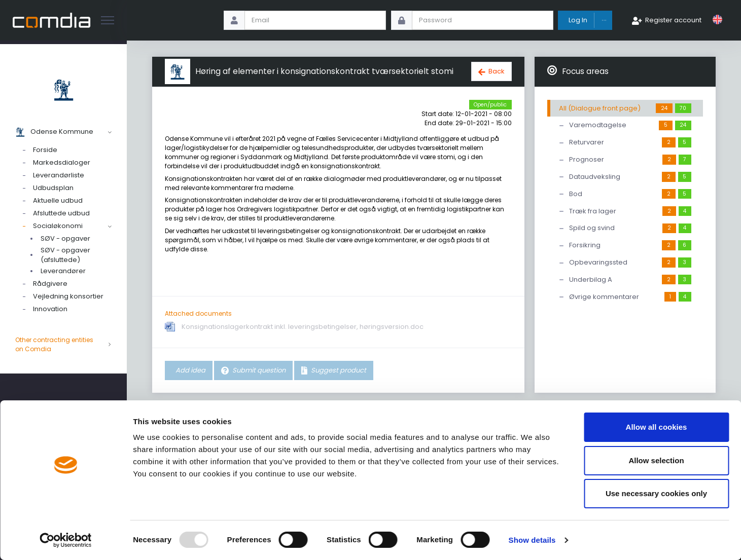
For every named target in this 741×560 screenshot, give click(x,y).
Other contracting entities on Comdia (63, 345)
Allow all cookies (657, 427)
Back (497, 71)
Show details (532, 540)
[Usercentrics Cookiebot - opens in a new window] (66, 540)
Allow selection (656, 460)
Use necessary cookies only (656, 493)
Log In (578, 20)
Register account (673, 20)
